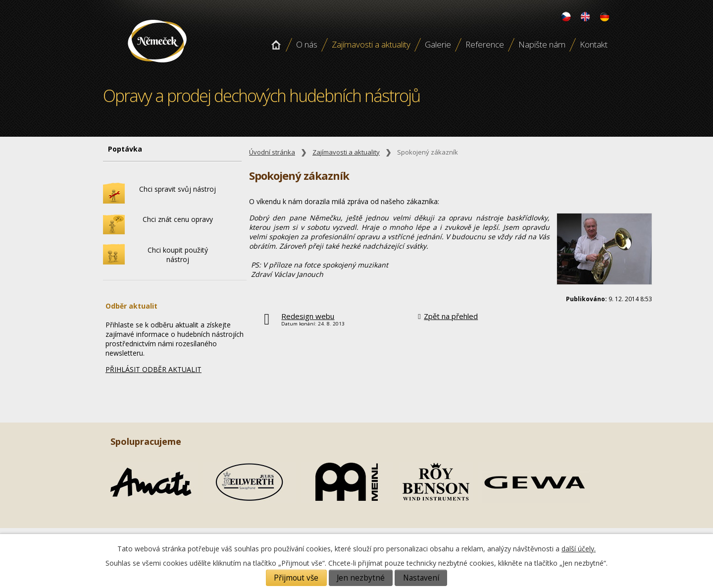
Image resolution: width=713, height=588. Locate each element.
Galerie (438, 44)
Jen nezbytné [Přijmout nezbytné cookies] (361, 578)
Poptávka (125, 149)
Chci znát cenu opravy (178, 219)
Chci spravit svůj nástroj (178, 189)
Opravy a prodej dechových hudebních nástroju (157, 66)
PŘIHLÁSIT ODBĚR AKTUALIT (153, 369)
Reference (485, 44)
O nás (307, 44)
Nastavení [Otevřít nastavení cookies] (421, 578)
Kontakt (594, 44)
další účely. (579, 549)
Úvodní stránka (276, 45)
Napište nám (542, 44)
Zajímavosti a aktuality (371, 44)
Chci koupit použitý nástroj (178, 255)
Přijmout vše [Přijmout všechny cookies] (296, 578)
